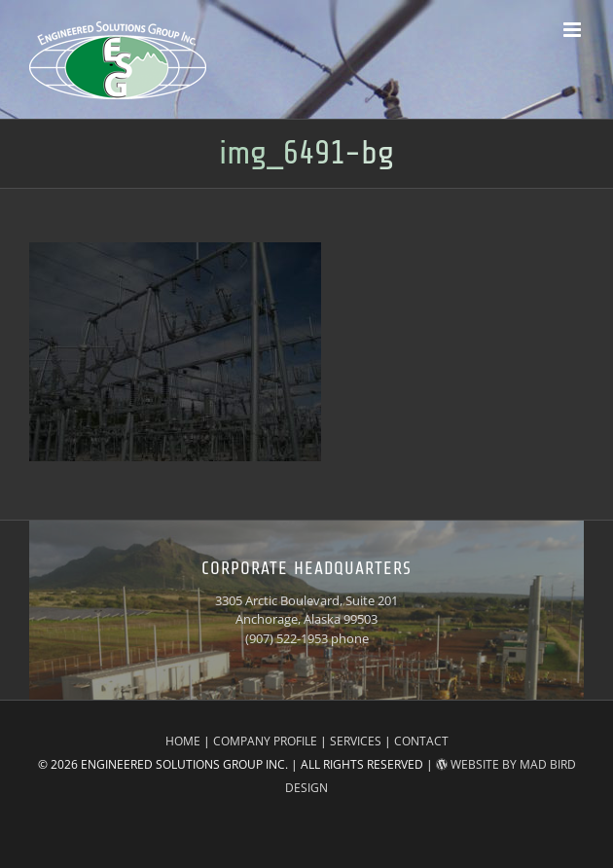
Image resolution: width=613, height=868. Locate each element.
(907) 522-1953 (287, 638)
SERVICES (356, 741)
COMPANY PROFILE (265, 741)
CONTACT (421, 741)
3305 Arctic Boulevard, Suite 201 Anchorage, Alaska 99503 (306, 610)
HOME (183, 741)
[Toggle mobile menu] (574, 30)
